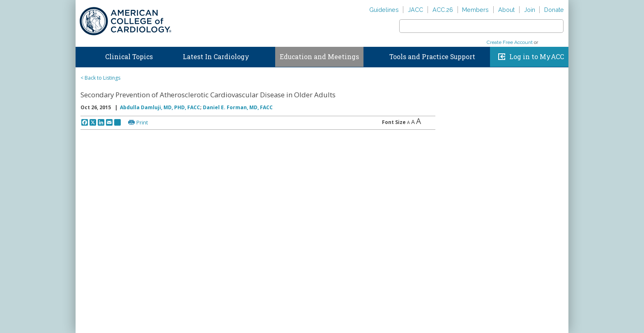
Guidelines (384, 10)
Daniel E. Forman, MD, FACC (238, 107)
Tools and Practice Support (432, 57)
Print (142, 122)
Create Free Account (510, 42)
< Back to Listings (100, 78)
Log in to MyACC (537, 57)
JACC (415, 10)
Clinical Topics (129, 57)
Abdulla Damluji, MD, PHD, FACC (160, 107)
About (506, 10)
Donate (554, 10)
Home (83, 55)
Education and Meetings (319, 57)
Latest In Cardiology (216, 57)
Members (475, 10)
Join (530, 10)
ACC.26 (443, 10)
